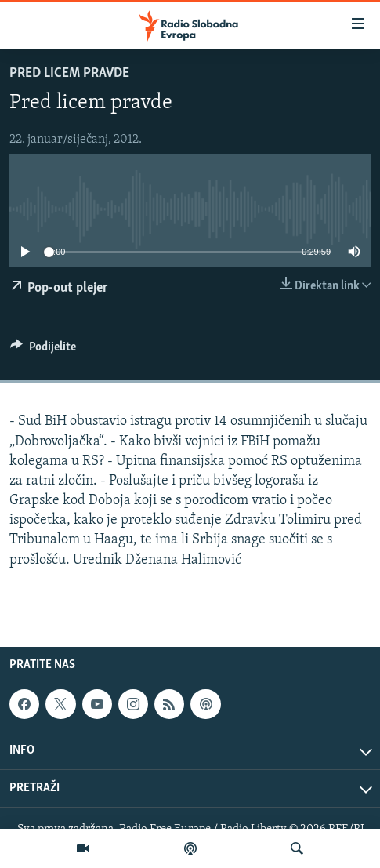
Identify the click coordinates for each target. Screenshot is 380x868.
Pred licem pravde (69, 73)
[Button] (43, 350)
